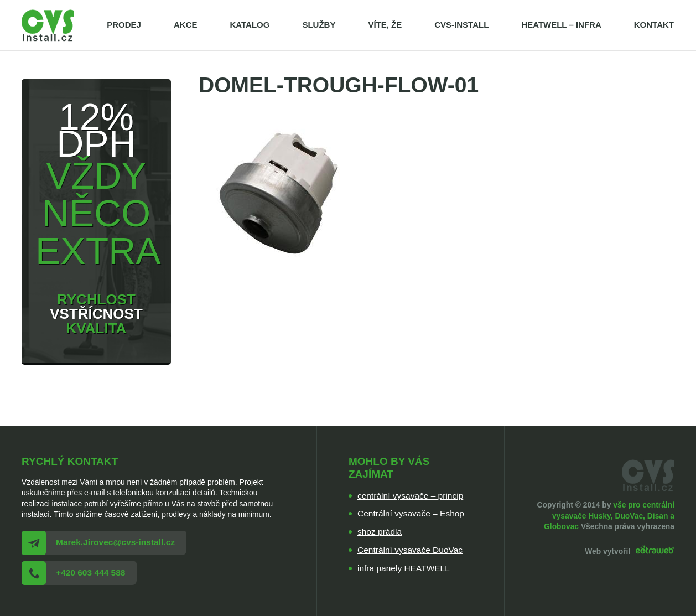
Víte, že (385, 25)
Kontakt (654, 25)
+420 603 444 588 (90, 573)
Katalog (250, 25)
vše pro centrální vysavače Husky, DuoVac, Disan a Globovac (609, 516)
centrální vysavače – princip (410, 496)
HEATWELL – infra (561, 25)
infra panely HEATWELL (404, 568)
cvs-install (461, 25)
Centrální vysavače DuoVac (410, 550)
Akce (186, 25)
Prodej (124, 25)
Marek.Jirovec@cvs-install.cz (115, 542)
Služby (319, 25)
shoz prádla (380, 532)
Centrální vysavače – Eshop (411, 513)
